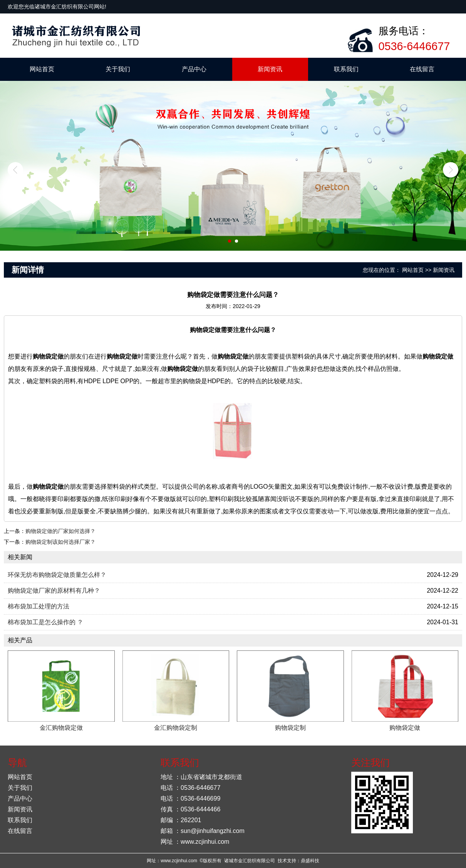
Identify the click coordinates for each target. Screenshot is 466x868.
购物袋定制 (290, 728)
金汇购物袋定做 (61, 728)
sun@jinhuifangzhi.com (213, 831)
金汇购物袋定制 (176, 728)
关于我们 (118, 69)
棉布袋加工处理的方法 (39, 606)
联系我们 (346, 69)
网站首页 (42, 69)
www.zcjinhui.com (205, 842)
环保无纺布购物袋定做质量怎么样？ (57, 575)
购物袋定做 (405, 728)
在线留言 (422, 69)
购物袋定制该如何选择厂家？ (60, 542)
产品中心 (194, 69)
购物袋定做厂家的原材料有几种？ (54, 591)
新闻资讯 (270, 69)
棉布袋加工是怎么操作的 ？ (45, 622)
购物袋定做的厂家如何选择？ (60, 531)
